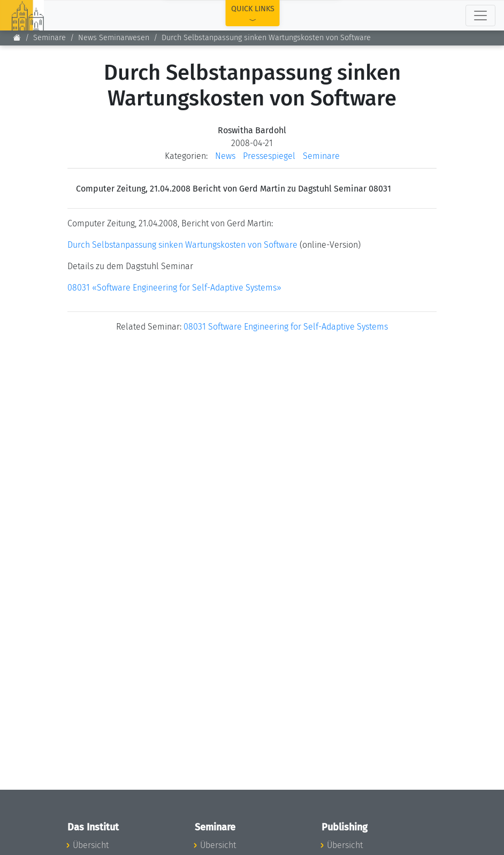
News (225, 156)
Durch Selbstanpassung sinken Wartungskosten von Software (182, 245)
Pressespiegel (269, 156)
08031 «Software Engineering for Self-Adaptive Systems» (174, 288)
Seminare (49, 38)
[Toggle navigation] (480, 16)
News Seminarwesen (114, 38)
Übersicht (91, 845)
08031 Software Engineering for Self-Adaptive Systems (286, 327)
